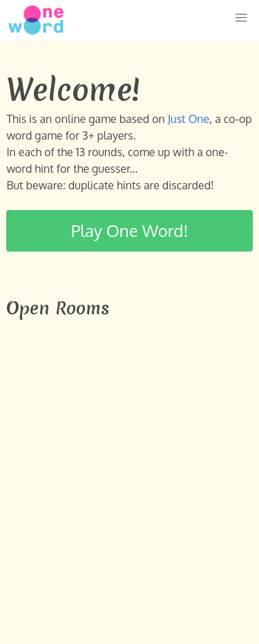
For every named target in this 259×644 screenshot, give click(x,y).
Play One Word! (130, 230)
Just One (189, 119)
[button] (241, 18)
